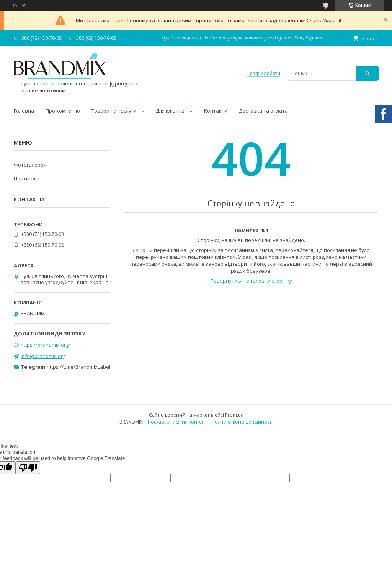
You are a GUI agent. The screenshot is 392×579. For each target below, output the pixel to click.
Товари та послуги (114, 111)
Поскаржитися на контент (177, 422)
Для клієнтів (170, 111)
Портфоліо (27, 178)
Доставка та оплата (263, 111)
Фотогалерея (30, 165)
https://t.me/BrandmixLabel (78, 367)
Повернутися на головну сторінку (251, 281)
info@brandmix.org (43, 356)
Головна (24, 111)
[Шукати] (367, 73)
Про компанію (63, 111)
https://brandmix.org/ (46, 345)
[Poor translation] (28, 468)
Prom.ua (234, 415)
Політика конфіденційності (242, 422)
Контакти (216, 111)
